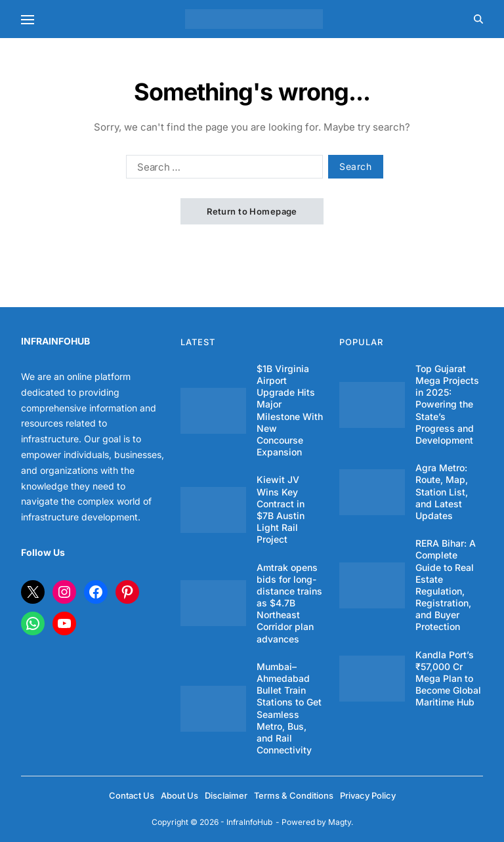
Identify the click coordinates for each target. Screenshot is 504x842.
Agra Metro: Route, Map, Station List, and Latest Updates (442, 492)
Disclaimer (226, 795)
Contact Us (132, 795)
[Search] (478, 19)
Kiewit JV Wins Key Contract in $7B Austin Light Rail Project (281, 509)
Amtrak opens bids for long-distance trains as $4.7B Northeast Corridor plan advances (289, 603)
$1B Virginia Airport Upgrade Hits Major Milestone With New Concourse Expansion (290, 410)
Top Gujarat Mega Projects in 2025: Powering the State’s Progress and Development (447, 404)
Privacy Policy (368, 795)
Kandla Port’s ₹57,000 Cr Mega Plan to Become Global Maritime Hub (448, 679)
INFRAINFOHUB (55, 341)
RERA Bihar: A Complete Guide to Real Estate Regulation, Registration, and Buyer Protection (446, 585)
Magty (340, 822)
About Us (179, 795)
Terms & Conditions (294, 795)
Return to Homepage (252, 211)
